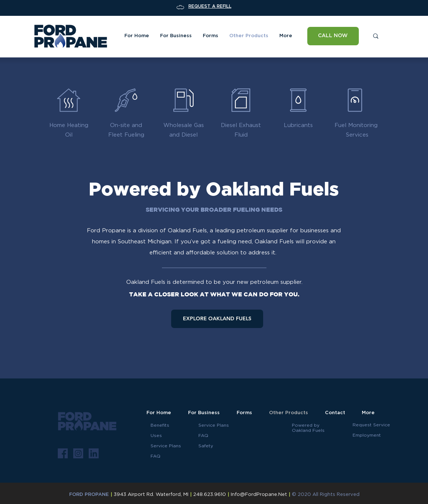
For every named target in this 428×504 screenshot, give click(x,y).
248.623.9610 (210, 495)
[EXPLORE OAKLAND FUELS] (217, 319)
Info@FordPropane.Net (259, 495)
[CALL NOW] (333, 36)
